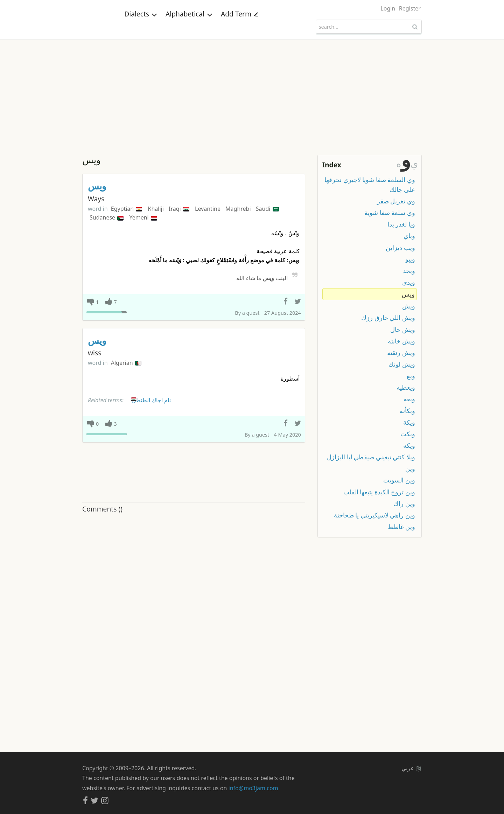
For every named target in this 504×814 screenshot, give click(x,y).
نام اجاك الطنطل (150, 399)
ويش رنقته (401, 353)
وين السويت (399, 480)
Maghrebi (239, 209)
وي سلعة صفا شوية (390, 213)
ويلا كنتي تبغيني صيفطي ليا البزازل (371, 457)
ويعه (409, 399)
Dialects (141, 26)
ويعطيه (406, 387)
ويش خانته (401, 341)
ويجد (409, 271)
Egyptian (127, 209)
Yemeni (143, 217)
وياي (409, 236)
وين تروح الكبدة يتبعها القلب (379, 492)
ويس (97, 186)
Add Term (240, 26)
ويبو (410, 259)
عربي (411, 768)
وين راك (404, 503)
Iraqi (179, 209)
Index (332, 165)
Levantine (208, 209)
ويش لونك (402, 364)
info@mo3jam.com (253, 788)
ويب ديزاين (400, 248)
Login (388, 8)
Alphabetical (189, 26)
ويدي (409, 282)
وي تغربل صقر (396, 201)
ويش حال (403, 329)
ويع (411, 376)
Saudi (267, 209)
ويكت (408, 434)
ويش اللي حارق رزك (388, 318)
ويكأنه (407, 411)
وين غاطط (401, 527)
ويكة (409, 422)
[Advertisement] (252, 92)
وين (410, 468)
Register (410, 8)
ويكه (409, 445)
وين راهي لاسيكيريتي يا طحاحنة (374, 515)
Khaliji (157, 209)
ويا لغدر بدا (401, 224)
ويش (409, 306)
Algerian (126, 363)
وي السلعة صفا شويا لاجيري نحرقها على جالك (370, 185)
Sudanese (107, 217)
